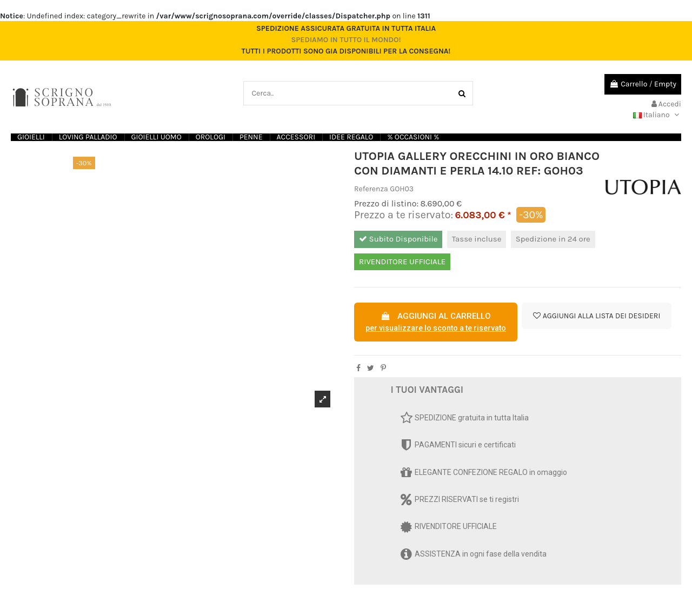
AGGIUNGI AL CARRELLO (436, 323)
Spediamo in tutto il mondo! (346, 40)
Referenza (371, 189)
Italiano (657, 115)
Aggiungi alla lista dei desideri (597, 316)
